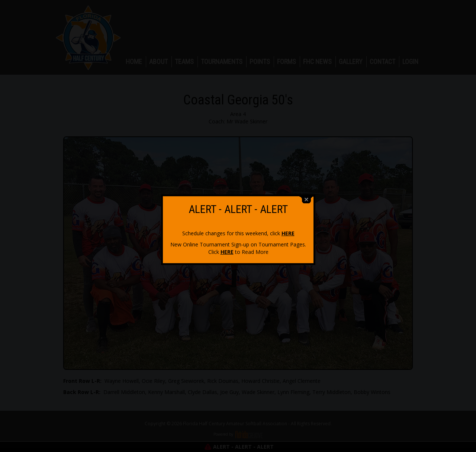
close (306, 196)
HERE (288, 229)
